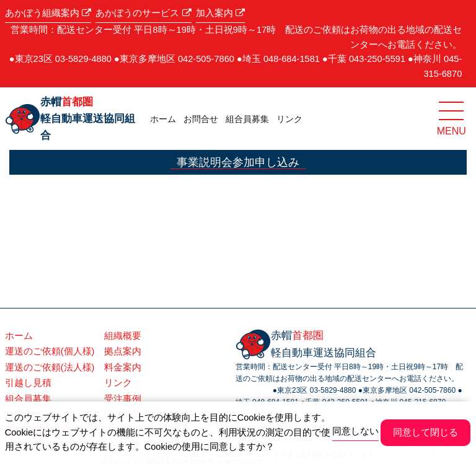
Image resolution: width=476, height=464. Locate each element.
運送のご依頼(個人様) (50, 351)
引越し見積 (28, 383)
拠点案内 (123, 351)
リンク (289, 119)
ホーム (163, 119)
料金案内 (123, 367)
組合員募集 (247, 119)
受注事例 (123, 399)
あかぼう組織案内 (48, 13)
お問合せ (201, 119)
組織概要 (123, 336)
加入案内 (220, 13)
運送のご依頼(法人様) (50, 367)
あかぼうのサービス (143, 13)
